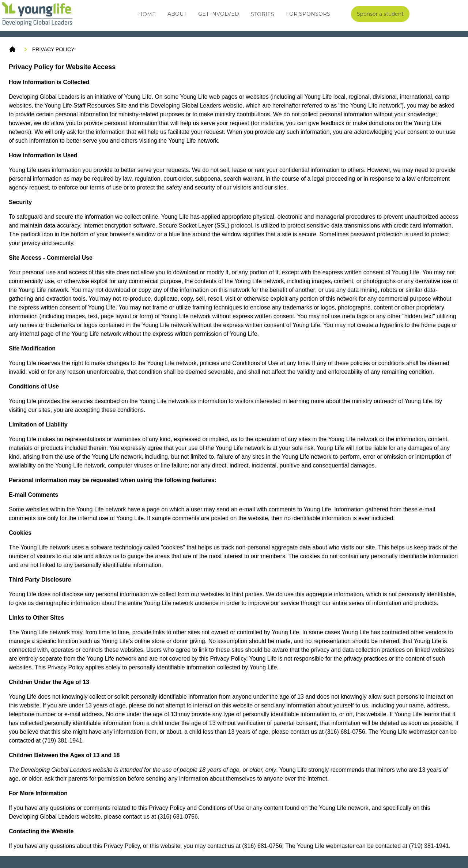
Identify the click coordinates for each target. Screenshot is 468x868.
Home (147, 14)
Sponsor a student (380, 14)
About (177, 14)
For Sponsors (308, 14)
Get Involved (219, 14)
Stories (263, 14)
